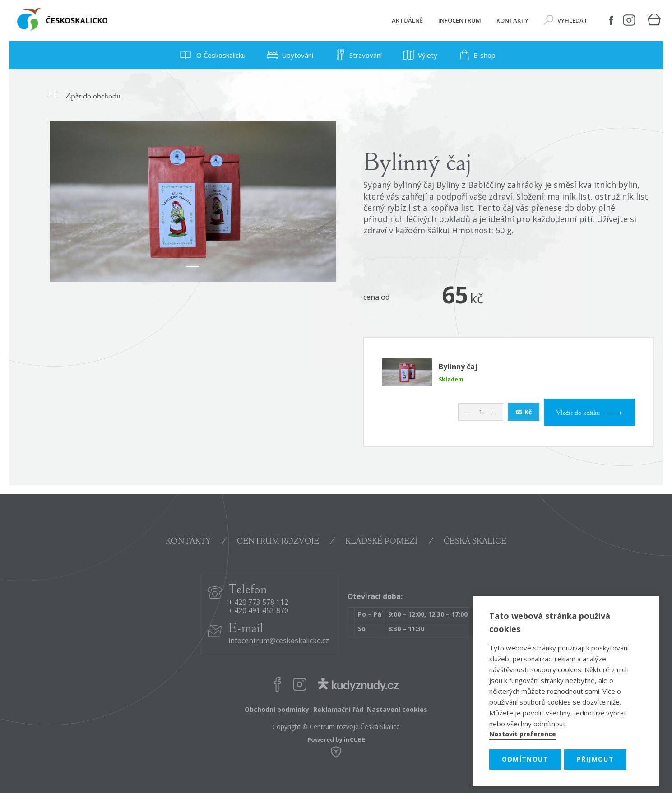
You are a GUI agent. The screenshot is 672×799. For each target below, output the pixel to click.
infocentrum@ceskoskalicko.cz (279, 641)
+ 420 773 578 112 (258, 603)
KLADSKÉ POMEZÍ (381, 542)
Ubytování (288, 55)
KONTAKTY (188, 542)
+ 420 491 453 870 (258, 611)
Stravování (357, 55)
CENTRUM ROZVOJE (278, 542)
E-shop (475, 55)
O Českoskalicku (211, 55)
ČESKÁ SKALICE (475, 542)
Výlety (419, 55)
